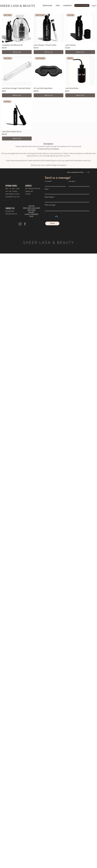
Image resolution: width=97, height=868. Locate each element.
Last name (72, 181)
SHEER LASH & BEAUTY (18, 6)
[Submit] (52, 223)
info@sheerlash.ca (11, 214)
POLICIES (31, 206)
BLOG (31, 216)
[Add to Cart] (17, 52)
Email (46, 189)
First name (48, 181)
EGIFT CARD (31, 210)
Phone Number (49, 197)
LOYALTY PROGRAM (31, 214)
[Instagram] (20, 224)
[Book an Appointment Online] (75, 172)
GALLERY (31, 212)
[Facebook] (25, 224)
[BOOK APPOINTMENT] (82, 5)
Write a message (50, 205)
